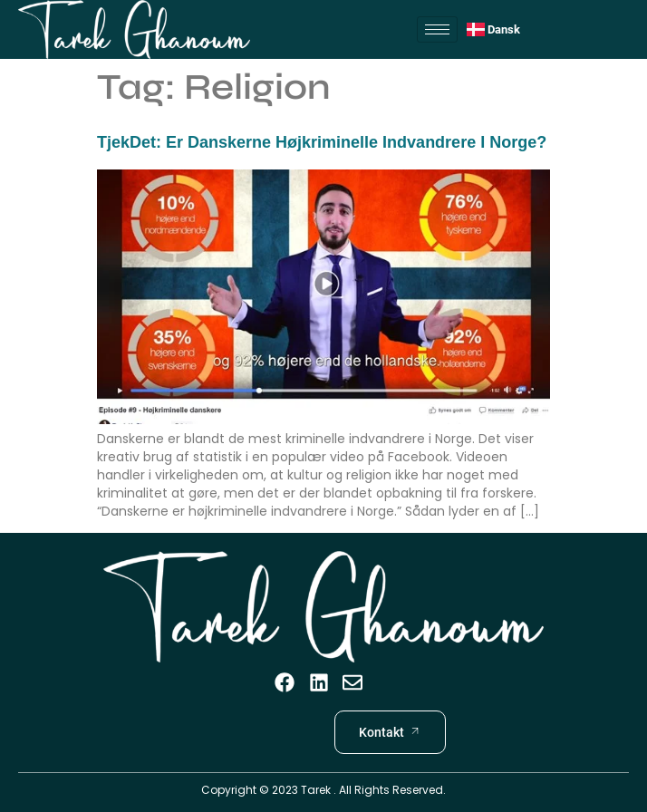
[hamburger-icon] (437, 29)
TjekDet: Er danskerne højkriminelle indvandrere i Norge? (322, 142)
